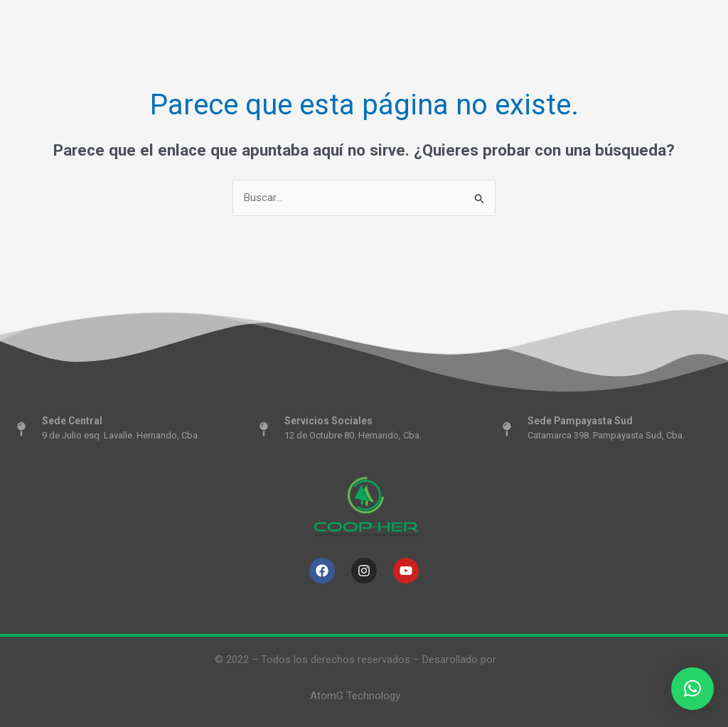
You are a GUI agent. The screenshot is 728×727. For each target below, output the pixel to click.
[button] (692, 689)
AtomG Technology (355, 696)
